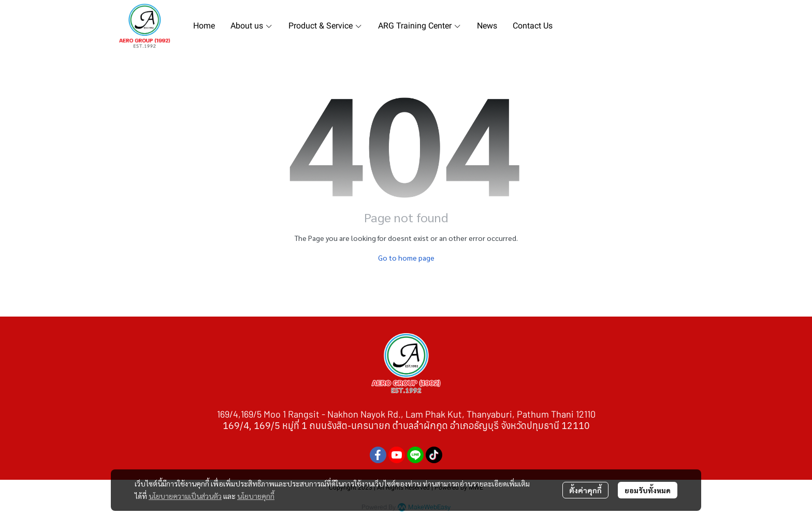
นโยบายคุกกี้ (256, 496)
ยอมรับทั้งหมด (648, 490)
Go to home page (406, 257)
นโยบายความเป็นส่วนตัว (185, 496)
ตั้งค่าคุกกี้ (585, 490)
